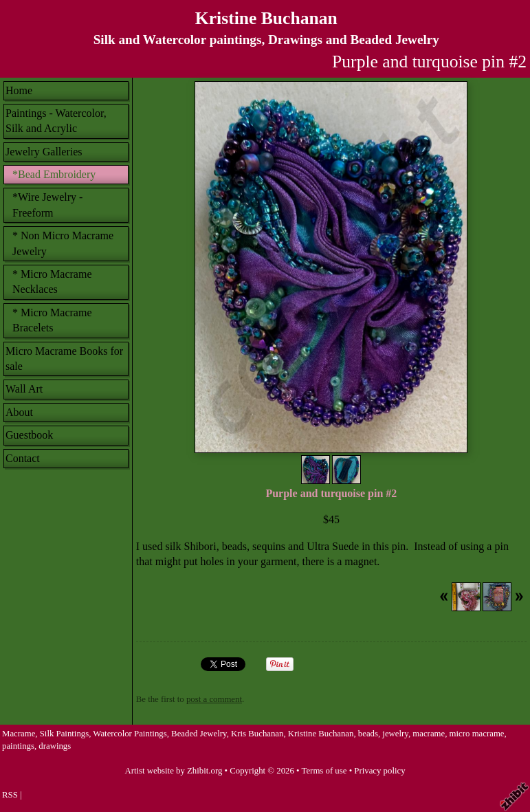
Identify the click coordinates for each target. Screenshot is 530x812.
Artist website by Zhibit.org (173, 771)
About (19, 412)
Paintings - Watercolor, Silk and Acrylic (56, 121)
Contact (23, 458)
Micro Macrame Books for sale (64, 359)
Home (19, 90)
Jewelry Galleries (44, 152)
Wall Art (24, 389)
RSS (10, 795)
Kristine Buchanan (266, 18)
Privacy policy (379, 771)
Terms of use (324, 771)
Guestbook (29, 435)
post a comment (214, 699)
